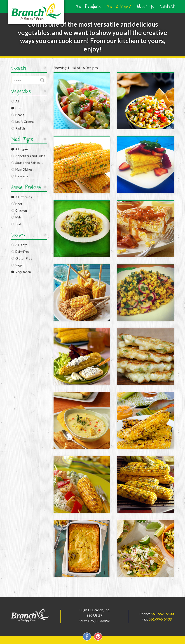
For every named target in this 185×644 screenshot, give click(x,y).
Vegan (18, 265)
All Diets (19, 245)
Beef (17, 204)
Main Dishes (22, 169)
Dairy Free (20, 251)
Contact (167, 7)
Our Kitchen (119, 7)
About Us (146, 7)
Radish (18, 128)
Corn (17, 108)
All (15, 101)
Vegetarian (21, 272)
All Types (20, 149)
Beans (18, 115)
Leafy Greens (23, 122)
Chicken (19, 210)
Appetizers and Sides (28, 156)
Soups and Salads (26, 163)
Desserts (20, 176)
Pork (17, 224)
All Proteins (22, 197)
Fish (16, 217)
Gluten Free (22, 258)
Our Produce (88, 7)
